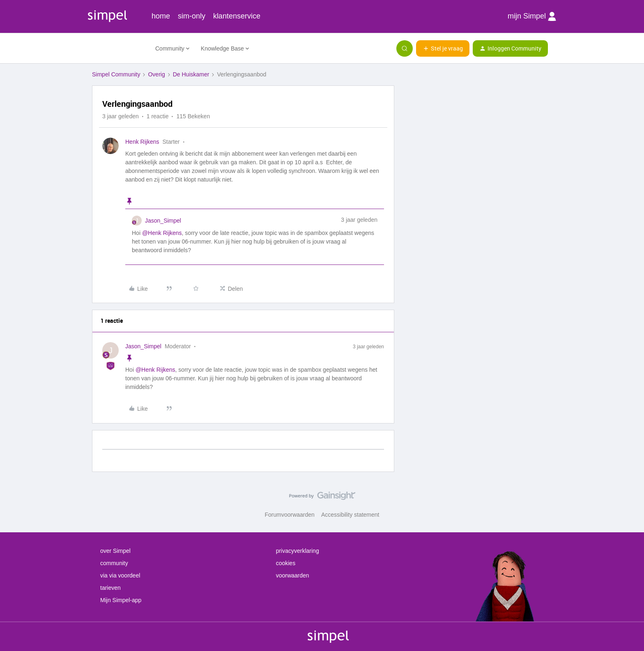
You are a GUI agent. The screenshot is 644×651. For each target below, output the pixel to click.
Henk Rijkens (142, 142)
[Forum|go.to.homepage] (119, 48)
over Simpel (115, 551)
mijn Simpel (532, 16)
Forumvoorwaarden (290, 515)
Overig (156, 74)
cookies (286, 563)
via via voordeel (120, 575)
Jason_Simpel (163, 221)
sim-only (192, 16)
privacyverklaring (298, 551)
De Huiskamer (191, 74)
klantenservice (237, 16)
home (161, 16)
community (114, 563)
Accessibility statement (350, 515)
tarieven (110, 588)
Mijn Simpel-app (121, 600)
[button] (443, 48)
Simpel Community (116, 74)
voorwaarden (293, 575)
